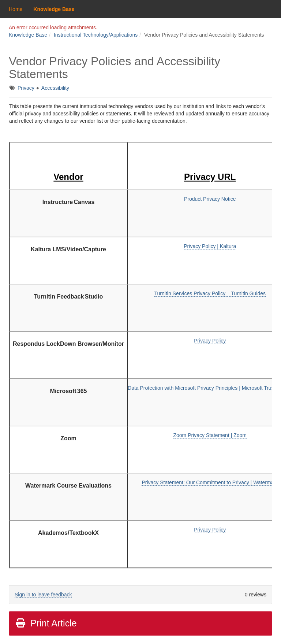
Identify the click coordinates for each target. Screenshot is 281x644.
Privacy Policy (210, 341)
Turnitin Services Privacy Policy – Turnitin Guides (210, 293)
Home (16, 9)
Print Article (46, 623)
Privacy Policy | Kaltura (210, 246)
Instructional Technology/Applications (96, 35)
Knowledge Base (54, 9)
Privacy (26, 88)
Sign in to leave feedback (43, 595)
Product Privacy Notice (210, 199)
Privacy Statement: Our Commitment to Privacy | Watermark (210, 482)
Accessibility (55, 88)
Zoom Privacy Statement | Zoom (210, 435)
